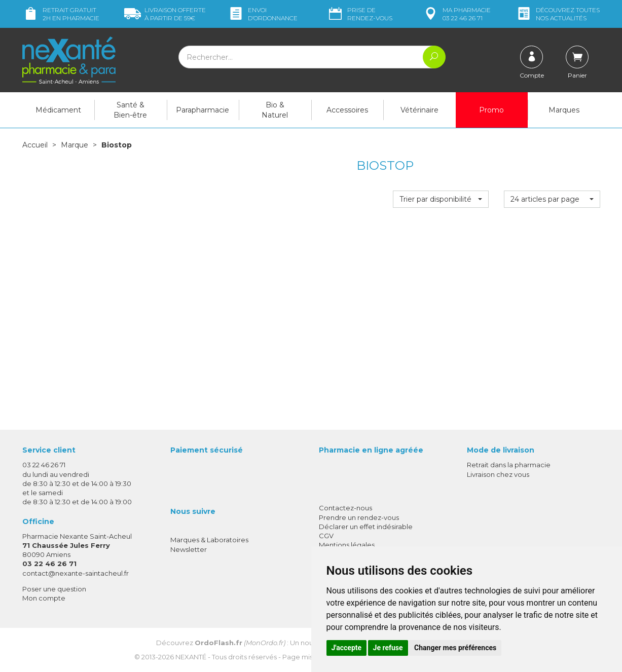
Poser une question (54, 589)
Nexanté (191, 657)
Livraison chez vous (498, 474)
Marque (75, 145)
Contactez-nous (345, 508)
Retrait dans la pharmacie (509, 465)
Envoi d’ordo (263, 14)
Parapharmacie (203, 110)
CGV (326, 536)
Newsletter (189, 549)
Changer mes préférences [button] (455, 648)
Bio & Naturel (275, 110)
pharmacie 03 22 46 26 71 (456, 14)
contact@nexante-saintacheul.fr (76, 573)
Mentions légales (347, 545)
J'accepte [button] (347, 648)
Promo (491, 110)
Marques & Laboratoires (209, 540)
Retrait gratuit (61, 14)
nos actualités (558, 14)
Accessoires (347, 110)
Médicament (58, 110)
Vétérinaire (419, 110)
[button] (441, 199)
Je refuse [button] (388, 648)
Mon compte (44, 598)
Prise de (360, 14)
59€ (165, 14)
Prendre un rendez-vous (359, 517)
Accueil (35, 145)
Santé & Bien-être (130, 110)
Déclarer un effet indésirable (366, 527)
